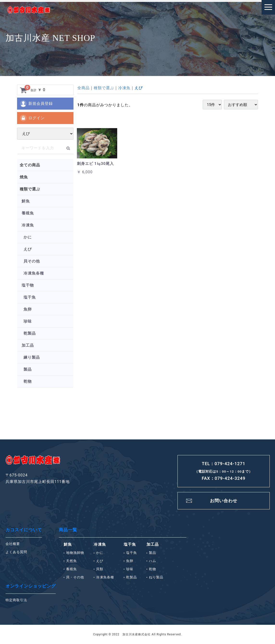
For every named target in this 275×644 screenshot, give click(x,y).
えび (28, 249)
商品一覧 (68, 530)
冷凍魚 (28, 225)
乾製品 (30, 333)
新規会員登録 (36, 104)
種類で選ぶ (30, 189)
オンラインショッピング (31, 586)
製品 (28, 369)
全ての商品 (30, 165)
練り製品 (32, 357)
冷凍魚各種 (34, 273)
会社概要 (13, 544)
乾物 (28, 381)
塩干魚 (30, 297)
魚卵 (28, 309)
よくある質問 (16, 552)
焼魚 (24, 177)
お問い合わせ (224, 501)
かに (28, 237)
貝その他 (32, 261)
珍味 (28, 321)
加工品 (28, 345)
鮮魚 (26, 201)
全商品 (83, 88)
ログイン (32, 118)
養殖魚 (28, 213)
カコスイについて (24, 530)
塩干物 (28, 285)
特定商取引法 (16, 600)
